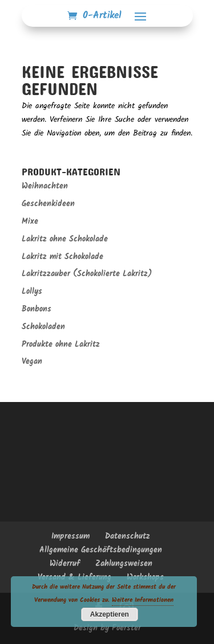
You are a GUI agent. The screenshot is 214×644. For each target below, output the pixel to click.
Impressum (70, 536)
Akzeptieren (110, 614)
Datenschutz (128, 536)
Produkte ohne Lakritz (61, 344)
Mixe (30, 221)
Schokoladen (43, 327)
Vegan (32, 362)
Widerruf (65, 564)
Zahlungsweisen (124, 564)
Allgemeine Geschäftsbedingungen (101, 550)
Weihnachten (45, 186)
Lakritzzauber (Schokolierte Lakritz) (87, 274)
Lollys (32, 292)
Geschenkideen (48, 204)
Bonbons (37, 309)
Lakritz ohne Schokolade (65, 239)
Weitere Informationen (143, 600)
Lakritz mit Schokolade (62, 257)
